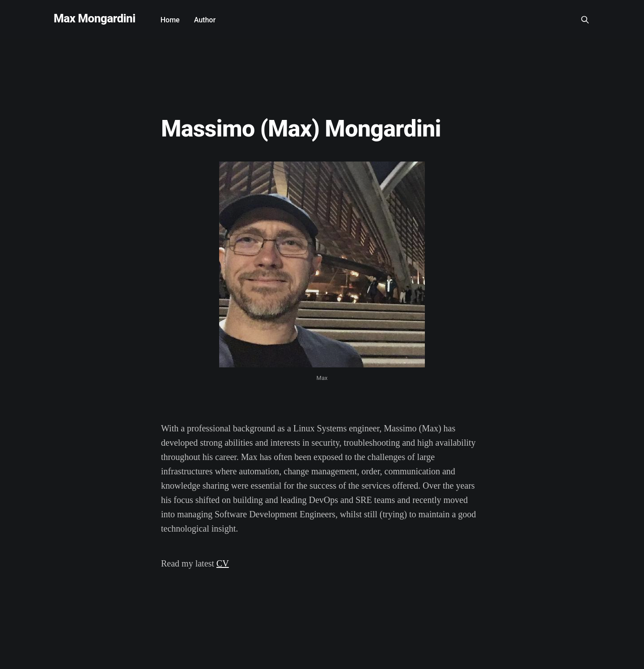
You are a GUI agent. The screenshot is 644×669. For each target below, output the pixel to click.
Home (170, 20)
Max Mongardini (95, 19)
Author (205, 20)
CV (223, 563)
